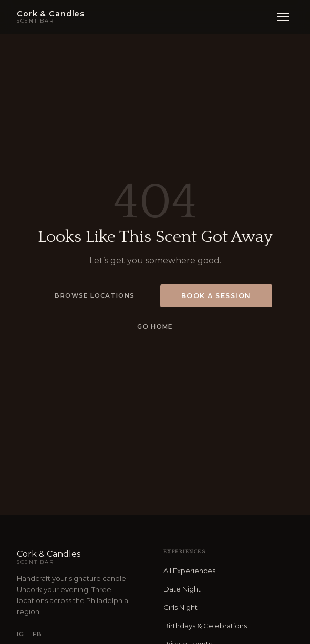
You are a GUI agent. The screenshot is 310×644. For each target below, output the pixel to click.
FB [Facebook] (37, 634)
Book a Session (216, 296)
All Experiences (189, 571)
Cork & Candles (82, 557)
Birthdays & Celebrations (205, 626)
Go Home (155, 326)
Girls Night (180, 607)
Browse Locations (95, 295)
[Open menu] (283, 17)
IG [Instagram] (20, 634)
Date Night (182, 589)
